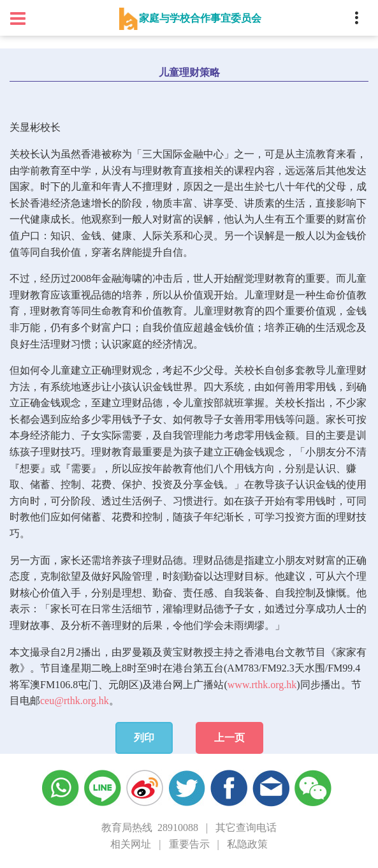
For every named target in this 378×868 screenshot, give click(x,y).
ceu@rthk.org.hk (75, 701)
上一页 (229, 738)
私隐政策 (247, 844)
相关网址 (131, 844)
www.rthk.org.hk (262, 685)
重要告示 (189, 844)
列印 (144, 738)
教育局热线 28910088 (150, 828)
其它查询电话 (246, 828)
